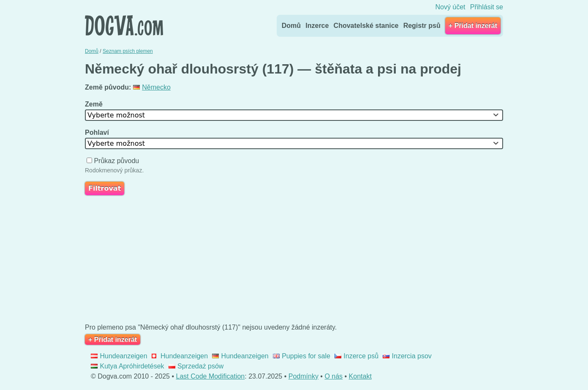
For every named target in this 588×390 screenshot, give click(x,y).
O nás (333, 376)
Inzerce (317, 26)
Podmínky (304, 376)
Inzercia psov (407, 356)
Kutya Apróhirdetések (128, 366)
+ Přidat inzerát (473, 26)
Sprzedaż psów (196, 366)
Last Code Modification (211, 376)
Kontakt (360, 376)
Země (95, 104)
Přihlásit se (487, 7)
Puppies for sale (302, 356)
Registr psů (422, 26)
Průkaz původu (114, 161)
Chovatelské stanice (366, 26)
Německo (152, 87)
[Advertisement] (294, 261)
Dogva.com (124, 25)
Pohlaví (98, 132)
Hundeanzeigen (119, 356)
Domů (291, 26)
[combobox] (294, 115)
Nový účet (450, 7)
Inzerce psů (357, 356)
